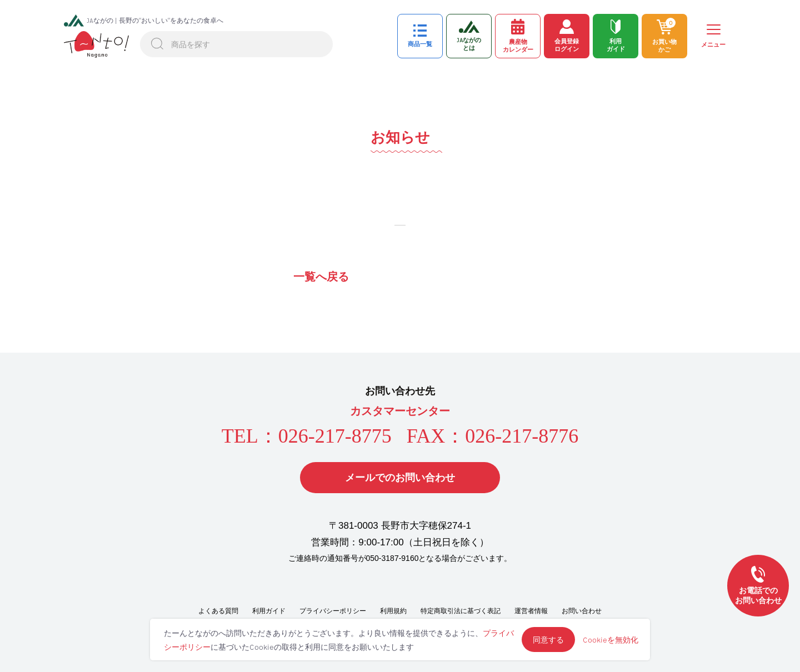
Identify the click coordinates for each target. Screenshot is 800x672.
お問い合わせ (582, 611)
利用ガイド (269, 611)
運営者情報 (531, 611)
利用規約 (393, 611)
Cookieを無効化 (611, 640)
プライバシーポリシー (333, 611)
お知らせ (400, 137)
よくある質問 (218, 611)
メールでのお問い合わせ (400, 478)
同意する (548, 640)
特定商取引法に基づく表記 (461, 611)
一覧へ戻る (321, 277)
